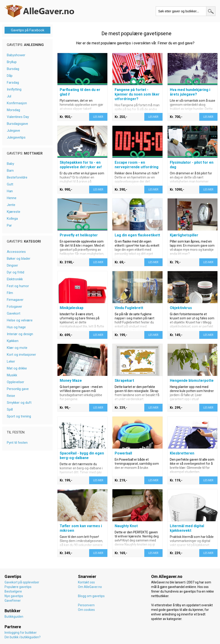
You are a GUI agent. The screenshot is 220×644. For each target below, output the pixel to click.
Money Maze (71, 381)
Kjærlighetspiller (184, 235)
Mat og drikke (17, 368)
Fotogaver (14, 307)
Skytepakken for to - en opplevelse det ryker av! (81, 165)
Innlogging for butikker (21, 633)
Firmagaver (15, 300)
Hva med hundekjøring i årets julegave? (190, 92)
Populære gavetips (18, 587)
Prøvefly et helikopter (79, 235)
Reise (11, 396)
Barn (10, 171)
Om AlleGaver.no (90, 587)
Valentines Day (18, 117)
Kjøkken (13, 341)
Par (9, 225)
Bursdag (13, 69)
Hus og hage (16, 327)
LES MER (98, 117)
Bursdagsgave (17, 124)
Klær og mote (17, 348)
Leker (11, 361)
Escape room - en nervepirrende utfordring (137, 165)
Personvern (86, 605)
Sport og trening (19, 416)
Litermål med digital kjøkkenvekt (187, 528)
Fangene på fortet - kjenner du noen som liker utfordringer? (137, 94)
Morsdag (13, 110)
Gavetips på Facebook (28, 30)
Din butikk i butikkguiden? (23, 637)
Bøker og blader (19, 259)
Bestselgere (13, 591)
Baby (10, 164)
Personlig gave (18, 389)
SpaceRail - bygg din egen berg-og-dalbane (82, 456)
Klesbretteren (182, 453)
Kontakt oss (86, 582)
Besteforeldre (17, 177)
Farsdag (13, 83)
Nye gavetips (14, 596)
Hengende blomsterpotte (192, 381)
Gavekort (14, 313)
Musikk (12, 375)
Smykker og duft (19, 403)
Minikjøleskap (72, 308)
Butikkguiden (14, 617)
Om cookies (86, 610)
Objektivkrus (181, 308)
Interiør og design (20, 334)
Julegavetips (16, 137)
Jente (11, 205)
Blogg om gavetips (91, 596)
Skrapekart (124, 381)
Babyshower (16, 55)
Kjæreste (14, 212)
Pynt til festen (17, 443)
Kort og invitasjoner (21, 355)
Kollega (12, 219)
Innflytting (14, 89)
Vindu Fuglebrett (129, 308)
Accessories (16, 252)
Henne (12, 198)
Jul (9, 96)
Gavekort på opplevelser (22, 582)
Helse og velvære (20, 320)
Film (10, 293)
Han (10, 191)
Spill (10, 409)
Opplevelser (16, 382)
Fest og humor (18, 286)
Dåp (10, 76)
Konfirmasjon (17, 103)
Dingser (12, 265)
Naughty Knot (126, 526)
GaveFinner (13, 601)
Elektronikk (15, 279)
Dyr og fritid (16, 272)
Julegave (13, 131)
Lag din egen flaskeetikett (137, 235)
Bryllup (12, 62)
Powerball (123, 453)
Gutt (10, 184)
